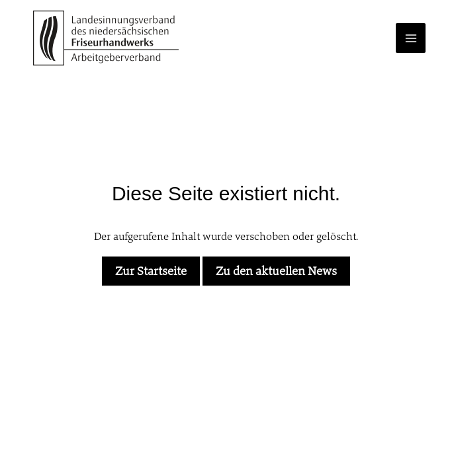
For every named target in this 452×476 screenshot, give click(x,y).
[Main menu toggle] (411, 38)
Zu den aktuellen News (276, 271)
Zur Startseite (151, 271)
